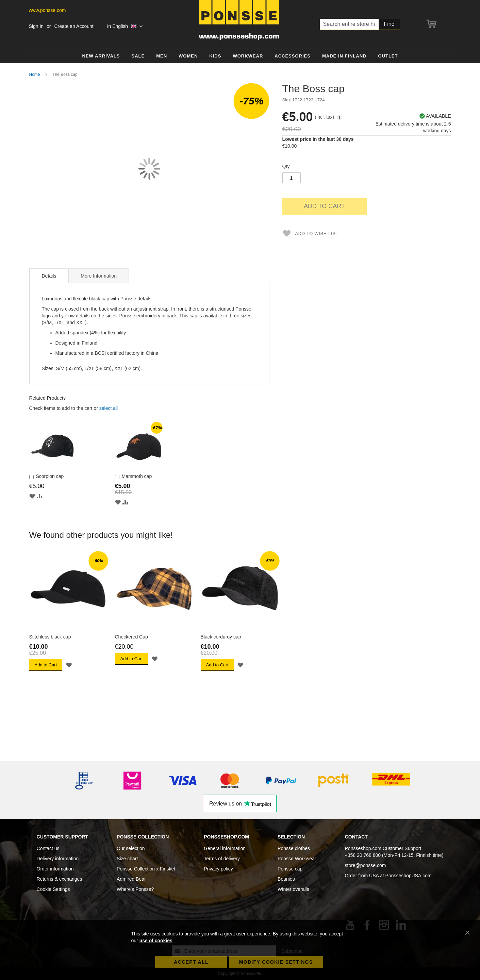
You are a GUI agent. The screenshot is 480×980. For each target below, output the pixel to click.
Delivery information (58, 859)
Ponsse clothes (294, 848)
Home (35, 74)
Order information (55, 869)
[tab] (49, 276)
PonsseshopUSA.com (409, 876)
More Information (99, 276)
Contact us (48, 848)
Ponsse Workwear (297, 859)
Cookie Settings (53, 889)
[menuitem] (101, 56)
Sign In (36, 26)
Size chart (127, 859)
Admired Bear (131, 879)
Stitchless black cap (50, 637)
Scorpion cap (50, 476)
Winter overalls (293, 889)
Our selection (131, 848)
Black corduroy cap (221, 637)
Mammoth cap (137, 476)
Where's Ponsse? (135, 889)
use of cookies (156, 941)
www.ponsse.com (47, 10)
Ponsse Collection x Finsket (146, 869)
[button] (125, 27)
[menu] (240, 56)
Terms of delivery (222, 859)
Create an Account (74, 26)
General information (225, 848)
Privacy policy (218, 869)
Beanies (286, 879)
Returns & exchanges (60, 879)
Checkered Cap (131, 637)
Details (49, 276)
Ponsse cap (290, 869)
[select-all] (109, 408)
